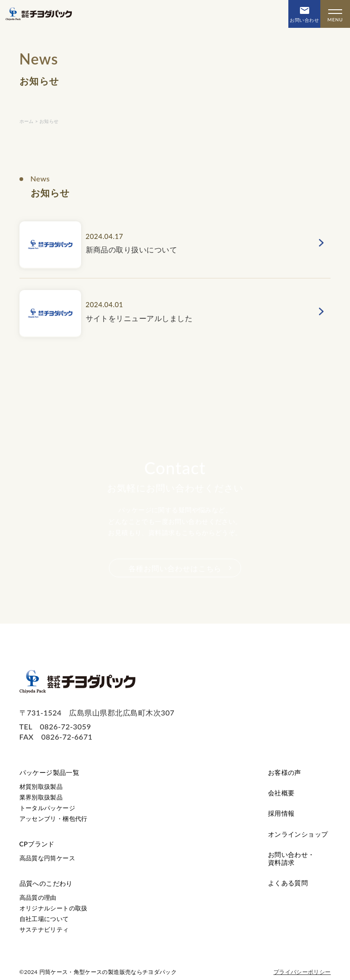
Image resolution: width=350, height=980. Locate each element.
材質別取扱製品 (41, 787)
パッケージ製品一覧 (50, 772)
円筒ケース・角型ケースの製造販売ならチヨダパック (108, 972)
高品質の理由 (38, 897)
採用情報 (281, 813)
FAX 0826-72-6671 (56, 737)
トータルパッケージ (48, 808)
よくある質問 (288, 883)
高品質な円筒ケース (48, 858)
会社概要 (281, 793)
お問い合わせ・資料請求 (291, 858)
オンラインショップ (298, 834)
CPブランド (37, 844)
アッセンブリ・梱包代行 (54, 819)
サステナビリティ (44, 929)
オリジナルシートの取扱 (54, 908)
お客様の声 (285, 772)
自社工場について (44, 919)
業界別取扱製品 (41, 797)
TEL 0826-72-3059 (55, 726)
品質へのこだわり (46, 883)
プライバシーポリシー (302, 972)
